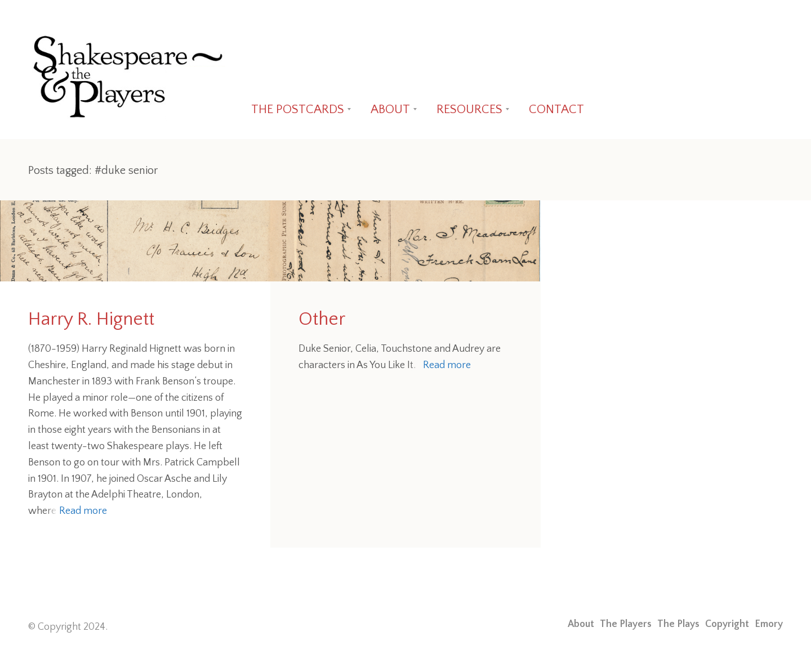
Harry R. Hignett (91, 319)
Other (322, 319)
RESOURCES (469, 109)
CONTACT (556, 109)
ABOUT (390, 109)
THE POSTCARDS (298, 109)
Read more (83, 511)
